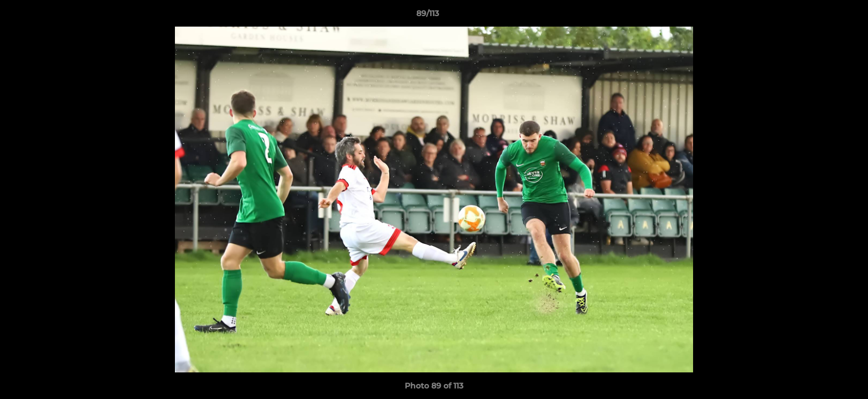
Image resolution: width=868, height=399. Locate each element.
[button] (821, 16)
